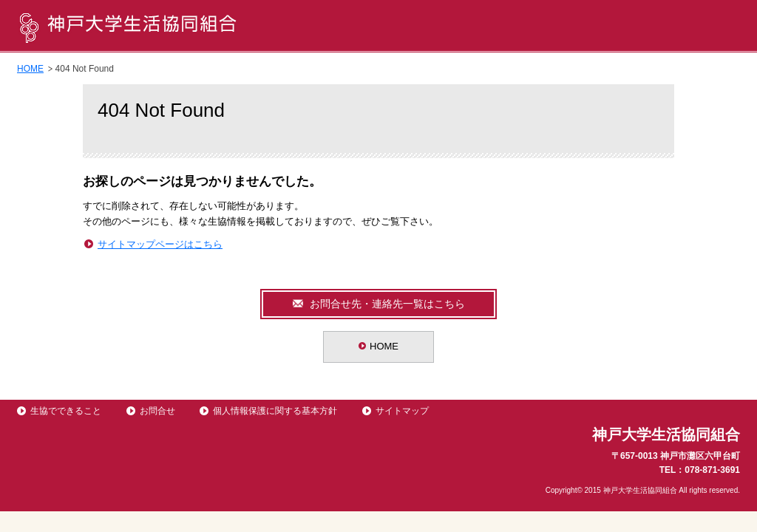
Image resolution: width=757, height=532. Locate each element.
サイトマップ (402, 411)
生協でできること (66, 411)
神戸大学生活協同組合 (128, 26)
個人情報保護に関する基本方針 (275, 411)
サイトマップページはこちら (160, 244)
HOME (30, 69)
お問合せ (157, 411)
